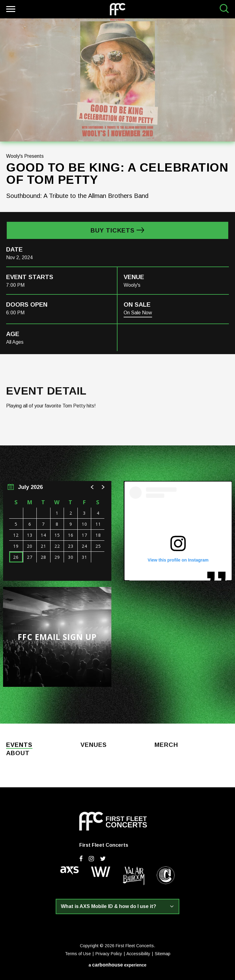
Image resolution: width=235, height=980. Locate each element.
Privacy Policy (109, 954)
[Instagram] (91, 859)
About (18, 753)
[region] (57, 531)
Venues (94, 745)
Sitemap (163, 954)
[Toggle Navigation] (10, 10)
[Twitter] (103, 859)
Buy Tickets (113, 230)
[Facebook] (81, 859)
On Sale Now (138, 313)
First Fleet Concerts (118, 9)
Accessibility (138, 954)
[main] (117, 371)
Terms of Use (78, 954)
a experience (117, 965)
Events (19, 745)
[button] (92, 487)
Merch (166, 745)
